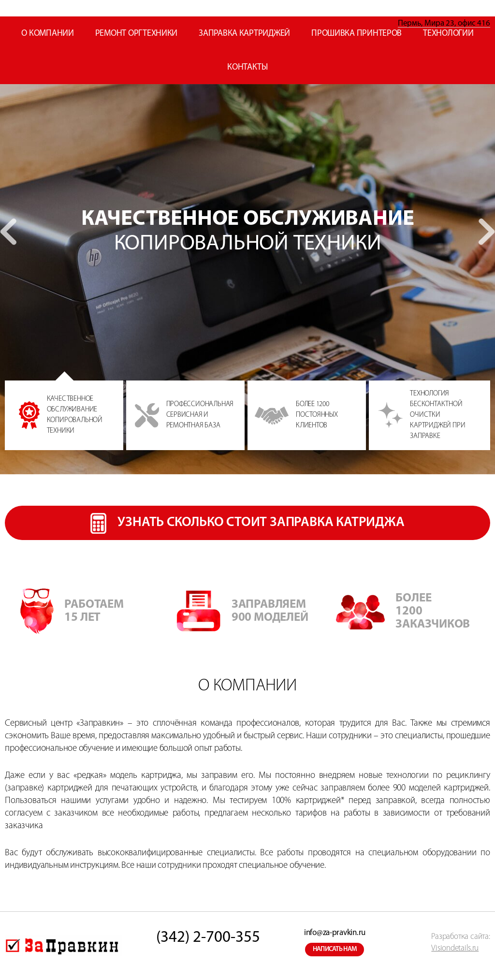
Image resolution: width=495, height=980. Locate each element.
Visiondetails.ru (455, 948)
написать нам (335, 949)
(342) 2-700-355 (208, 938)
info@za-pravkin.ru (335, 933)
